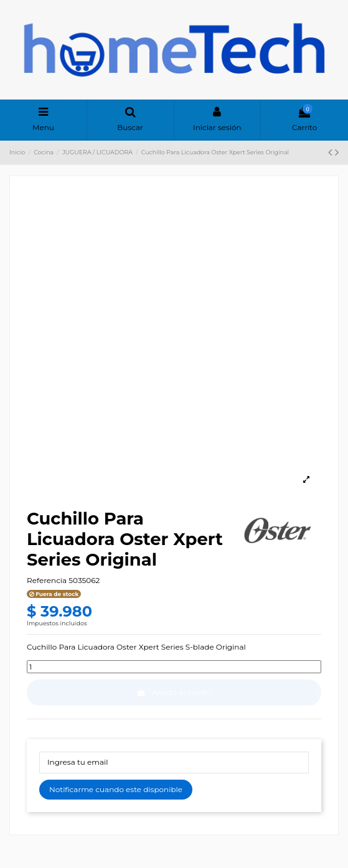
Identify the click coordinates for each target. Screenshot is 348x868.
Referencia (47, 580)
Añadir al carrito (174, 692)
